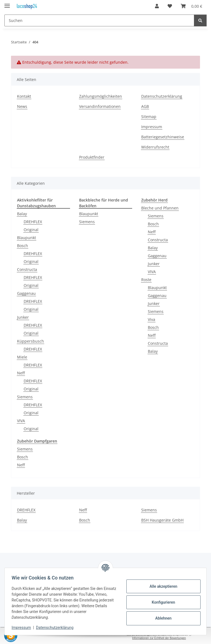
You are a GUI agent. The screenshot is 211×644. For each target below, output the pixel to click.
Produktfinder (92, 157)
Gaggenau (26, 293)
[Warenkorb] (191, 6)
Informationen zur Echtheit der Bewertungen (159, 638)
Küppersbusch (30, 341)
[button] (157, 6)
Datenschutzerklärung (57, 628)
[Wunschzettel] (170, 6)
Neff (21, 373)
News (22, 106)
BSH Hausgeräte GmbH (162, 520)
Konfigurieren (161, 602)
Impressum (23, 628)
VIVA (21, 421)
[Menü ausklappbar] (7, 3)
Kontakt (24, 96)
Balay (22, 214)
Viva (152, 319)
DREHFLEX (33, 222)
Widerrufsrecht (155, 147)
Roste (146, 280)
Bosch (23, 246)
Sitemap (149, 117)
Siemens (25, 397)
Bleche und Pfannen (160, 208)
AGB (145, 106)
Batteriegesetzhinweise (163, 137)
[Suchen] (99, 20)
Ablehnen (161, 618)
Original (31, 230)
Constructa (27, 269)
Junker (23, 317)
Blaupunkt (27, 238)
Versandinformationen (100, 106)
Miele (22, 357)
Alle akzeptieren (161, 586)
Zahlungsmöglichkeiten (101, 96)
